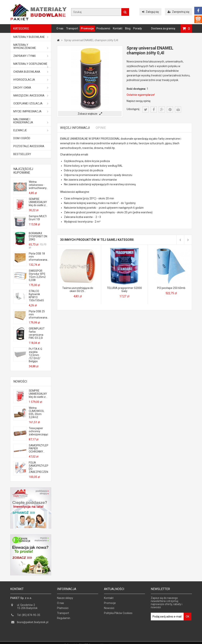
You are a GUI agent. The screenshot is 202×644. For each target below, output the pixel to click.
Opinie (101, 128)
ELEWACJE (31, 130)
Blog (128, 28)
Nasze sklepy (65, 599)
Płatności (63, 609)
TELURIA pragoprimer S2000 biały (124, 290)
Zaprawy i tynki (31, 56)
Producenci (103, 28)
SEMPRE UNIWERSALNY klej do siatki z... (38, 202)
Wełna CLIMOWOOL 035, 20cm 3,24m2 (37, 413)
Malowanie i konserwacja (31, 121)
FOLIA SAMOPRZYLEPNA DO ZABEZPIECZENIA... (38, 467)
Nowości (20, 381)
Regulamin (64, 619)
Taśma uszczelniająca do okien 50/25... (78, 290)
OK (188, 618)
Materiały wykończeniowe (31, 46)
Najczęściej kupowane (23, 171)
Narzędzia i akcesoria (31, 96)
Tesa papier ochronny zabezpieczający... (38, 431)
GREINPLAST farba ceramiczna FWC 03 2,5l (37, 333)
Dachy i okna (31, 88)
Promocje (87, 28)
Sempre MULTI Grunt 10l (38, 218)
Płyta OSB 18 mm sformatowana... (38, 257)
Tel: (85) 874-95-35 (29, 616)
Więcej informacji (75, 128)
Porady (138, 28)
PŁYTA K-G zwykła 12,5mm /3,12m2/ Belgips (35, 355)
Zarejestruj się (178, 12)
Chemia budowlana (31, 72)
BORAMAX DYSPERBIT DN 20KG (38, 236)
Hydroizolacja (31, 80)
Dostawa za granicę (163, 28)
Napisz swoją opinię (139, 101)
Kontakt (118, 28)
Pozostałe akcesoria (29, 146)
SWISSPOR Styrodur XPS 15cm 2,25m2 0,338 (37, 275)
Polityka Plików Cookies (118, 614)
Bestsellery (22, 154)
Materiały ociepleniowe (31, 65)
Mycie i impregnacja (31, 111)
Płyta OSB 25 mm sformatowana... (38, 314)
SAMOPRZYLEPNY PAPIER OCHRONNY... (38, 448)
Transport (72, 28)
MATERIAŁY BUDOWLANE (31, 37)
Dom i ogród (22, 138)
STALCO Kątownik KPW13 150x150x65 (36, 296)
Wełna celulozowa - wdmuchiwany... (38, 185)
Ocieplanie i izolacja (31, 103)
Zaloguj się (150, 12)
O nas (60, 28)
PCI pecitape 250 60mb (171, 288)
